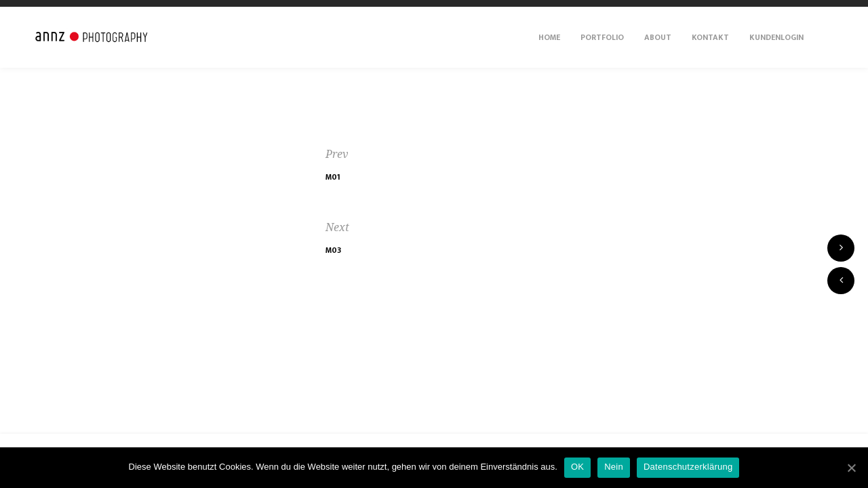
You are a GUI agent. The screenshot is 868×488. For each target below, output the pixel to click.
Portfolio (602, 37)
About (658, 37)
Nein (614, 467)
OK (577, 467)
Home (549, 37)
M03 (333, 250)
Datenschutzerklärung (688, 467)
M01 (333, 177)
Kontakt (710, 37)
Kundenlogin (776, 37)
